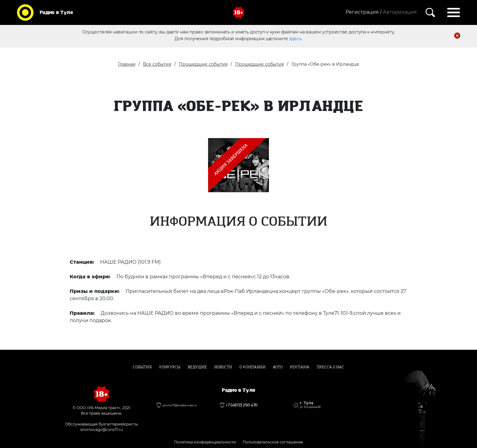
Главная (127, 64)
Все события (157, 64)
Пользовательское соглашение (273, 442)
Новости (223, 367)
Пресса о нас (330, 367)
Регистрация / (364, 12)
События (142, 367)
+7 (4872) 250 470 (242, 405)
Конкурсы (170, 367)
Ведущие (197, 367)
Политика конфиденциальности (205, 442)
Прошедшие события (203, 64)
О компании (252, 367)
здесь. (296, 39)
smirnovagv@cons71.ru (102, 430)
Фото (278, 367)
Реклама (300, 367)
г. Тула (310, 405)
